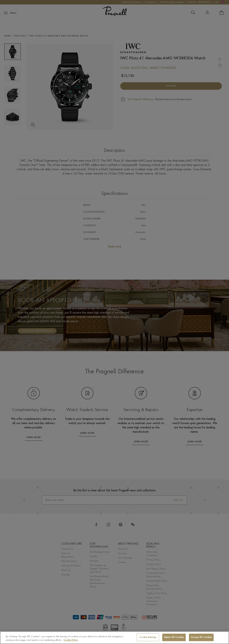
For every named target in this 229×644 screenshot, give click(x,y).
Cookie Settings (148, 638)
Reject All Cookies (174, 638)
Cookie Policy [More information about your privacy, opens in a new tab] (71, 641)
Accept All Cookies (201, 638)
